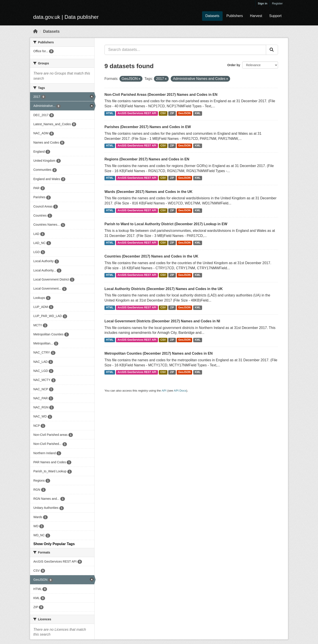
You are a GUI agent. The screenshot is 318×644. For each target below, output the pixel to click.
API (164, 391)
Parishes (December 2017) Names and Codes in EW (148, 127)
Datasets (212, 16)
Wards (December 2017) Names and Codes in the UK (149, 192)
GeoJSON (184, 113)
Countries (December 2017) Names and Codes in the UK (151, 256)
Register (277, 3)
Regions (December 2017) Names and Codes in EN (147, 159)
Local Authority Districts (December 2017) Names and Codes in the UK (164, 289)
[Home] (35, 31)
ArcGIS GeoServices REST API (137, 113)
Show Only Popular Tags (54, 544)
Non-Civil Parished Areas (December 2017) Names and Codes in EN (161, 95)
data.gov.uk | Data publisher (66, 17)
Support (275, 16)
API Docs (180, 391)
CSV (163, 113)
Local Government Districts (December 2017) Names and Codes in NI (162, 321)
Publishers (235, 16)
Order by (234, 65)
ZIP (172, 113)
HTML (110, 113)
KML (198, 113)
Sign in (262, 3)
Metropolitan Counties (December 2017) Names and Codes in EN (159, 353)
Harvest (256, 16)
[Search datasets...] (185, 50)
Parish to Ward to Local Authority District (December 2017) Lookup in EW (166, 224)
